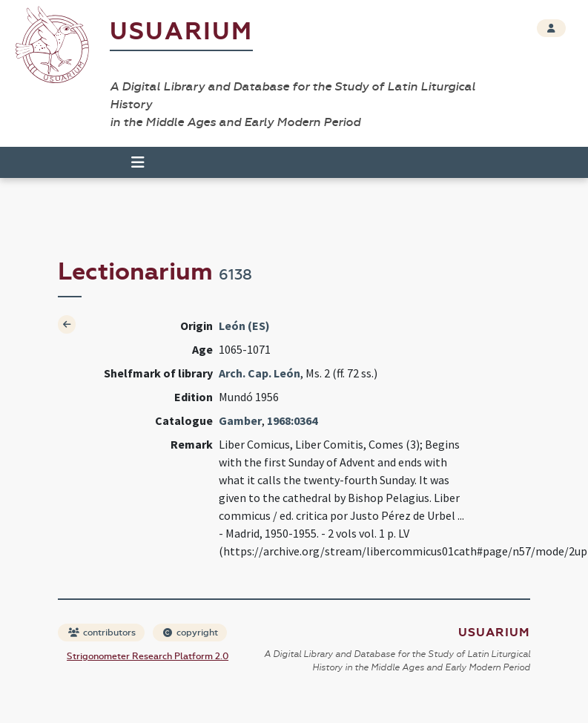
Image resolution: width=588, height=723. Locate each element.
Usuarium (181, 32)
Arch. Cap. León (260, 373)
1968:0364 (292, 420)
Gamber (240, 420)
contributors (102, 633)
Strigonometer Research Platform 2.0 (148, 656)
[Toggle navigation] (138, 162)
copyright (191, 633)
